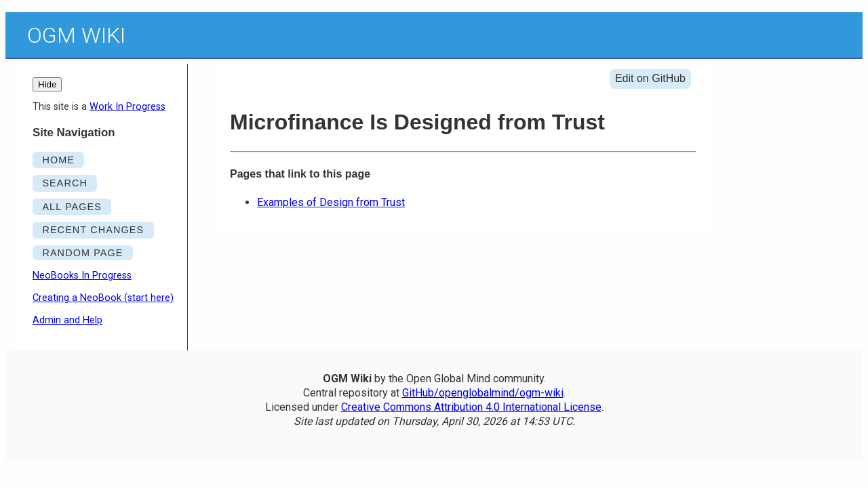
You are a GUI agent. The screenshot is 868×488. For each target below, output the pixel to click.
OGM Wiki (76, 35)
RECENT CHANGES (93, 230)
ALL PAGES (72, 207)
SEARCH (65, 183)
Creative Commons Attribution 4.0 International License (471, 407)
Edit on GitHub (650, 78)
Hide (47, 84)
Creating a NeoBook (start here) (103, 298)
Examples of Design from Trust (331, 202)
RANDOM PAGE (82, 253)
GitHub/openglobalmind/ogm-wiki (483, 393)
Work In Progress (127, 107)
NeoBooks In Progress (82, 276)
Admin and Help (67, 320)
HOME (58, 160)
